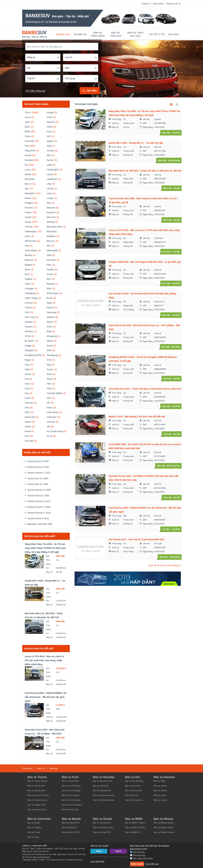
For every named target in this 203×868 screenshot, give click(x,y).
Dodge (28, 346)
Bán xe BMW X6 (133, 832)
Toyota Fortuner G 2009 (39, 490)
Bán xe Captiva (34, 827)
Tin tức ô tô (157, 34)
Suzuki (28, 217)
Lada (49, 165)
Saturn (50, 322)
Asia (27, 246)
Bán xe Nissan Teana (163, 827)
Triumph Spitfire (54, 393)
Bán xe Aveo (33, 837)
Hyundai (29, 160)
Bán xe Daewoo (164, 777)
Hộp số (49, 572)
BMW (27, 132)
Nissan (28, 198)
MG (27, 189)
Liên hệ (146, 119)
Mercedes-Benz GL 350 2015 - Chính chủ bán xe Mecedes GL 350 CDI (44, 615)
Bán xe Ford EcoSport (72, 805)
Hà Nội (177, 188)
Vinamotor (52, 417)
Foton (28, 384)
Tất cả (28, 112)
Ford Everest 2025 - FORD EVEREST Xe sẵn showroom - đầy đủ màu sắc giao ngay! (46, 697)
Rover (50, 298)
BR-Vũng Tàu (174, 466)
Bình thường (138, 855)
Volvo (27, 236)
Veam (49, 408)
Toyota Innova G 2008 (38, 467)
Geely (28, 398)
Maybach (51, 212)
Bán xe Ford (70, 777)
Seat (49, 331)
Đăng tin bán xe (174, 4)
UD (48, 403)
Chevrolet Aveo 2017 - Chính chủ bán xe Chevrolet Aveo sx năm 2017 (145, 389)
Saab (49, 303)
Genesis (29, 403)
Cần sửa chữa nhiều (141, 858)
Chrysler (29, 303)
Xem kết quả (152, 864)
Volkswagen (31, 231)
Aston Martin (31, 250)
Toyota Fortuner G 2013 (39, 501)
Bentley (28, 255)
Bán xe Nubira (160, 791)
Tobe (49, 388)
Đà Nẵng (176, 347)
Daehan (29, 322)
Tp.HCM (176, 133)
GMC (27, 412)
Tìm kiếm (92, 91)
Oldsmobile (52, 250)
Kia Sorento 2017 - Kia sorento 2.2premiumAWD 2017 (137, 539)
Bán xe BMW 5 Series (135, 827)
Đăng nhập (158, 4)
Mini (49, 246)
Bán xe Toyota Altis (36, 791)
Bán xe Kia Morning (134, 781)
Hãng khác (30, 151)
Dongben (29, 350)
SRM (49, 350)
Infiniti (50, 127)
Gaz (27, 393)
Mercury (51, 241)
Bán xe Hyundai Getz (103, 781)
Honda (28, 155)
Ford (27, 146)
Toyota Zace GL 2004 (38, 478)
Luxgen (50, 198)
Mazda (28, 174)
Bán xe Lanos (160, 795)
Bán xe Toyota (37, 777)
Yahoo (118, 851)
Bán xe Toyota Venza (37, 810)
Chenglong (30, 293)
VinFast (28, 227)
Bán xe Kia (132, 777)
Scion (49, 327)
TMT (49, 384)
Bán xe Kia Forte (133, 786)
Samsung (51, 312)
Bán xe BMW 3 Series (135, 823)
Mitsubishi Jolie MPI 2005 (40, 524)
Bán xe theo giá (116, 34)
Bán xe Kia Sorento (134, 800)
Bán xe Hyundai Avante (104, 800)
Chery (28, 136)
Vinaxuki (51, 422)
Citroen (28, 308)
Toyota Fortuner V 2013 (39, 473)
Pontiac (50, 270)
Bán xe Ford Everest (71, 786)
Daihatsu (29, 331)
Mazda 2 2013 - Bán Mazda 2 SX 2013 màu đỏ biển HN (137, 417)
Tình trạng (48, 562)
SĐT (145, 123)
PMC (49, 265)
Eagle (28, 360)
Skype (99, 851)
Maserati (51, 208)
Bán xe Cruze (34, 832)
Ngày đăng (148, 127)
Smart (50, 346)
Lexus (28, 170)
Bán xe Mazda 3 (69, 827)
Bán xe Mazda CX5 (71, 823)
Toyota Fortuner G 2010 (39, 513)
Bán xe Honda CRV (102, 832)
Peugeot (29, 203)
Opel (49, 255)
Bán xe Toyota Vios (36, 786)
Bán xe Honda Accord (103, 827)
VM (48, 427)
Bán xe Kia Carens (134, 791)
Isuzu (49, 132)
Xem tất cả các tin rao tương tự (164, 565)
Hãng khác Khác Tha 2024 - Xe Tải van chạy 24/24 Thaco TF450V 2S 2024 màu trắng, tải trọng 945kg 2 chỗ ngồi (45, 548)
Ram (49, 279)
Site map (174, 34)
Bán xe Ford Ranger (71, 791)
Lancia (50, 174)
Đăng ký (146, 4)
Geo (27, 408)
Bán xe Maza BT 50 (71, 832)
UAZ (49, 398)
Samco (50, 308)
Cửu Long (30, 317)
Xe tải (49, 436)
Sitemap (54, 768)
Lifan (49, 184)
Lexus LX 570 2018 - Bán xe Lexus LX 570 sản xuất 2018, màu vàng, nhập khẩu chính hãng (44, 660)
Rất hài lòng (137, 852)
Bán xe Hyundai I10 (102, 791)
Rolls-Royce (53, 293)
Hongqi (50, 112)
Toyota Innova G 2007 (38, 461)
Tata (49, 365)
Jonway (50, 151)
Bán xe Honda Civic (102, 823)
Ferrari (28, 374)
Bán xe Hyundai (104, 777)
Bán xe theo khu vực (136, 34)
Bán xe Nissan (163, 819)
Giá (47, 556)
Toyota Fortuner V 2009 (39, 507)
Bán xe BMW (134, 819)
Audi (27, 122)
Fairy (27, 365)
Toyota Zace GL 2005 (38, 484)
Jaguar (50, 141)
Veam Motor (53, 412)
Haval (28, 431)
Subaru (28, 212)
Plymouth (51, 260)
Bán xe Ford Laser (70, 810)
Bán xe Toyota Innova (37, 800)
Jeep (49, 146)
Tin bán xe (80, 34)
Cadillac (29, 279)
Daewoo (29, 327)
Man (49, 203)
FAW (27, 369)
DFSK (28, 336)
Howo (49, 117)
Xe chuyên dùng (55, 431)
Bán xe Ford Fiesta (71, 795)
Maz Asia (51, 217)
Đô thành (30, 341)
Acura (28, 117)
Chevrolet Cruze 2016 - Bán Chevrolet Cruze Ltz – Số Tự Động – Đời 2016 (45, 732)
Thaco (50, 379)
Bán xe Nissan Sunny (164, 823)
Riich (49, 289)
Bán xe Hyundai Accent (104, 795)
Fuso (27, 388)
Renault (50, 284)
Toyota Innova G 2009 (38, 496)
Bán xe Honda (102, 819)
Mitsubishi (30, 193)
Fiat (27, 379)
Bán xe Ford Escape (71, 800)
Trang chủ (63, 34)
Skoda (50, 341)
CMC (27, 312)
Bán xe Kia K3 (132, 795)
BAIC (27, 127)
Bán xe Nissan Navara (164, 832)
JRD (49, 155)
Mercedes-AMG (54, 227)
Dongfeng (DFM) (33, 355)
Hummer (51, 122)
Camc (28, 284)
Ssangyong (52, 355)
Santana (51, 317)
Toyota (28, 222)
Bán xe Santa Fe (101, 786)
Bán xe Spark (34, 823)
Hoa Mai (29, 441)
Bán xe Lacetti (160, 800)
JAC (49, 136)
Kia (26, 165)
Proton (50, 274)
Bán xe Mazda (71, 819)
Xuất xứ (49, 717)
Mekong (51, 222)
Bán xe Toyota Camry (37, 781)
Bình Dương (174, 160)
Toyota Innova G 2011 (38, 518)
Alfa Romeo (31, 241)
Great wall (30, 417)
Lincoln (50, 189)
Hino (27, 436)
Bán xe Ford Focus (71, 781)
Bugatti (28, 265)
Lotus (49, 193)
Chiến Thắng (31, 298)
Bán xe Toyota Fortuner (38, 795)
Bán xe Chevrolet (39, 819)
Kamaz (50, 160)
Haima (28, 422)
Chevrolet (29, 141)
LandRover (52, 179)
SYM (49, 360)
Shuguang (52, 336)
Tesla (49, 374)
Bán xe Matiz (160, 781)
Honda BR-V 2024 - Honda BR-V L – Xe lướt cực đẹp (45, 583)
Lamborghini (53, 170)
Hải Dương (175, 557)
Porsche (29, 208)
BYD (27, 274)
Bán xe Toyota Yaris (36, 805)
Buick (27, 270)
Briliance (29, 260)
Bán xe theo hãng (98, 34)
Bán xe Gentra (160, 786)
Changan (29, 289)
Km (47, 568)
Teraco (50, 369)
